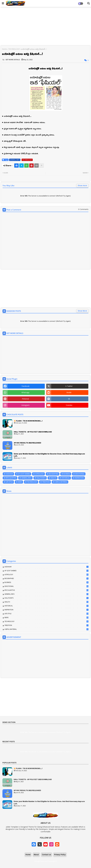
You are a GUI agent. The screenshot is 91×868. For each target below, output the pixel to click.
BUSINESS (67, 474)
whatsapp (25, 392)
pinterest (25, 399)
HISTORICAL (66, 478)
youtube (69, 405)
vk (69, 399)
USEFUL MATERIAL (61, 482)
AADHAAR (9, 474)
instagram (25, 405)
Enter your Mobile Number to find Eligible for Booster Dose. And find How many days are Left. (49, 455)
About (36, 855)
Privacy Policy (60, 855)
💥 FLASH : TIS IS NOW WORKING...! (28, 421)
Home (4, 49)
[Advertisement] (45, 26)
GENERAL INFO (15, 160)
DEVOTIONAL (80, 474)
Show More (82, 311)
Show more (82, 185)
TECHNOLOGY (14, 49)
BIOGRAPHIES (54, 474)
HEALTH (53, 478)
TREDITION (46, 482)
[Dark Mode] (89, 3)
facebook (25, 386)
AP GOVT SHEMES (24, 474)
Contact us (46, 855)
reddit (69, 392)
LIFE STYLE (9, 482)
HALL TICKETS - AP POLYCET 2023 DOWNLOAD (33, 432)
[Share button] (41, 165)
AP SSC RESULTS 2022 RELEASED (27, 443)
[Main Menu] (3, 3)
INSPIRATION (79, 478)
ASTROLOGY (39, 474)
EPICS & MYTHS (11, 478)
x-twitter (69, 386)
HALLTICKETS (41, 478)
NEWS (20, 482)
